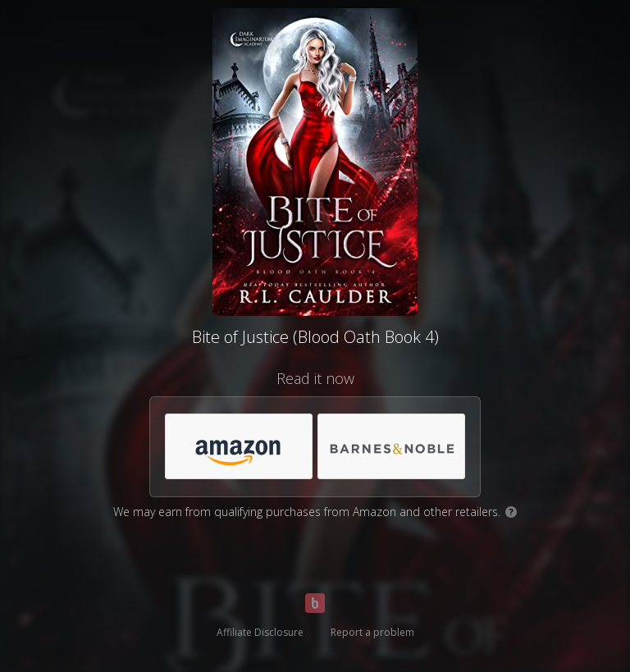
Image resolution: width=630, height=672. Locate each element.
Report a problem (372, 632)
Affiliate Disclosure (260, 632)
